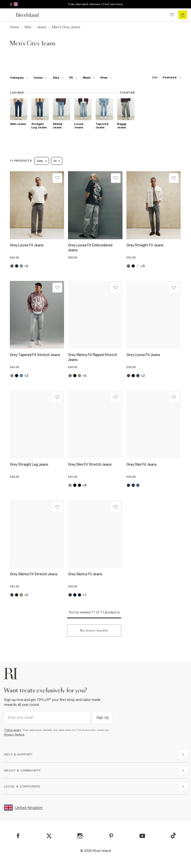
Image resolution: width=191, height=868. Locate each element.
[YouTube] (142, 836)
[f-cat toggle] (19, 78)
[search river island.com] (162, 15)
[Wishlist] (57, 178)
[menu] (8, 15)
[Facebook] (18, 836)
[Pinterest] (111, 836)
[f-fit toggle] (73, 78)
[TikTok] (173, 835)
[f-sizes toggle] (58, 78)
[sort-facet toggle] (165, 77)
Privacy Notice (14, 734)
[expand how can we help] (183, 754)
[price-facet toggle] (106, 78)
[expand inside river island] (183, 786)
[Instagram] (80, 836)
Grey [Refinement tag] (42, 161)
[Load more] (94, 630)
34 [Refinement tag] (57, 161)
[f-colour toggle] (40, 78)
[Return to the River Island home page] (31, 15)
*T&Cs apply (12, 730)
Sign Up (103, 717)
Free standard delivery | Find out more (95, 4)
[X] (49, 836)
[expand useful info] (183, 770)
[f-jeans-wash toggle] (89, 78)
